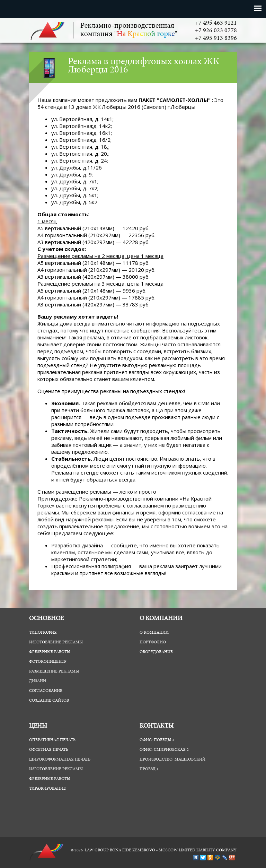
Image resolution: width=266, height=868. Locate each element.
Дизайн (38, 681)
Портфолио (153, 642)
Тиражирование (47, 789)
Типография (43, 633)
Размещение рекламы (54, 671)
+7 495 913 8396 (216, 38)
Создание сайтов (49, 701)
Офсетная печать (49, 750)
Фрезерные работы (50, 652)
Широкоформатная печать (60, 759)
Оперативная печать (52, 740)
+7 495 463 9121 (216, 23)
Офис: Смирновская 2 (164, 750)
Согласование (46, 691)
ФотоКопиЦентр (48, 662)
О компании (154, 633)
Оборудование (156, 652)
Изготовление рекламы (56, 642)
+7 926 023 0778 (216, 31)
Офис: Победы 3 (157, 740)
